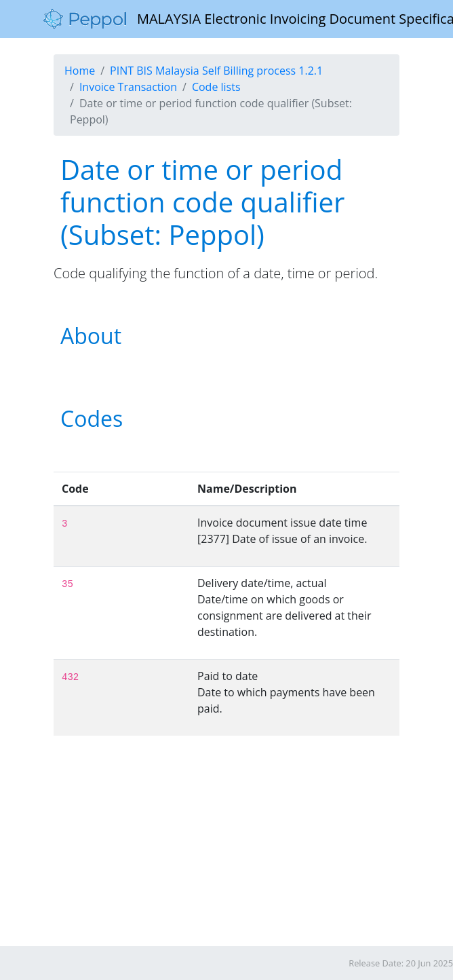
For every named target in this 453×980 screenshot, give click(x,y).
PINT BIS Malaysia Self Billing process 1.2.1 (216, 71)
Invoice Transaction (128, 87)
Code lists (216, 87)
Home (80, 71)
